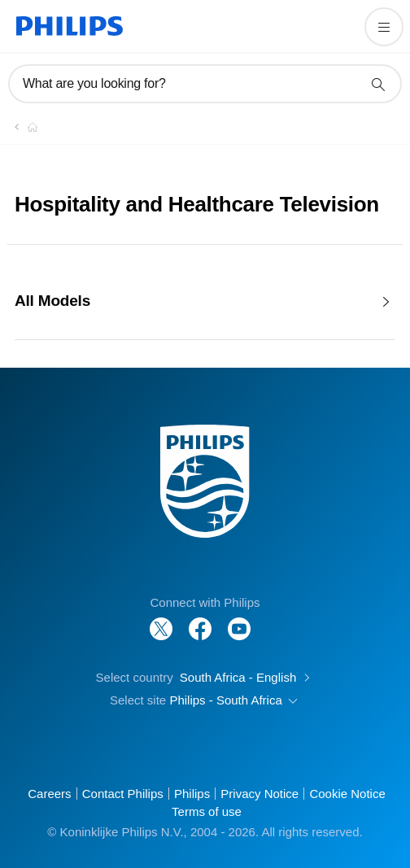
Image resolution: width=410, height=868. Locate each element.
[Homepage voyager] (23, 127)
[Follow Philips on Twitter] (161, 620)
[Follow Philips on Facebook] (200, 620)
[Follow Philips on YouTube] (239, 620)
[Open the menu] (384, 27)
